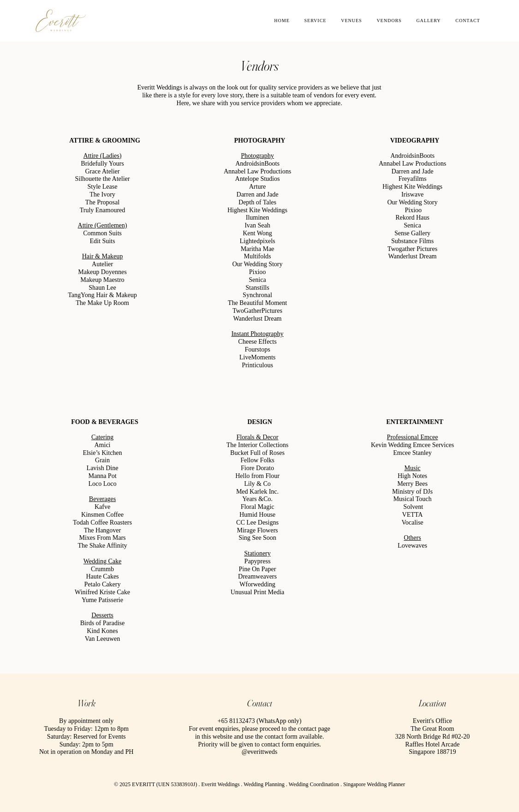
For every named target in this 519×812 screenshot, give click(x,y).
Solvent (413, 507)
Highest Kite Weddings (257, 210)
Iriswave (412, 194)
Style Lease (102, 187)
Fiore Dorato (257, 468)
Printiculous (257, 365)
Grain (102, 460)
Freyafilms (412, 179)
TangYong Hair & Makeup (102, 295)
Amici (102, 445)
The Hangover (102, 530)
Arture (257, 187)
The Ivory (102, 194)
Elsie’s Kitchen (102, 453)
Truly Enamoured (102, 210)
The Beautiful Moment (257, 303)
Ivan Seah (257, 225)
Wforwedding (257, 584)
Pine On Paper (257, 569)
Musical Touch (412, 499)
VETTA (412, 515)
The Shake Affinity (102, 546)
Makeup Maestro (102, 280)
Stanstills (257, 288)
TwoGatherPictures (257, 311)
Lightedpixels (257, 241)
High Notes (412, 476)
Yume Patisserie (102, 600)
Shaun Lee (102, 288)
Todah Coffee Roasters (102, 522)
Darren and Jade (257, 194)
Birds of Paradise (102, 623)
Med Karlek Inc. (257, 492)
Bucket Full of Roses (257, 453)
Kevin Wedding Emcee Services (412, 445)
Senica (257, 280)
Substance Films (412, 241)
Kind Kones (102, 631)
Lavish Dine (102, 468)
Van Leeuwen (102, 639)
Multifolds (257, 256)
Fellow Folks (257, 460)
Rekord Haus (412, 218)
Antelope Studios (257, 179)
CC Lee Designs (257, 522)
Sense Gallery (412, 233)
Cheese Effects (257, 342)
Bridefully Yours (102, 164)
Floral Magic (257, 507)
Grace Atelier (102, 171)
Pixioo (257, 272)
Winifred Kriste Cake (102, 592)
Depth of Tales (257, 202)
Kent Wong (257, 233)
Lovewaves (412, 546)
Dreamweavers (257, 576)
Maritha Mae (257, 249)
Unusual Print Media (257, 592)
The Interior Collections (257, 445)
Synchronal (257, 295)
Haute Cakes (102, 576)
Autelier (102, 264)
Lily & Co (257, 484)
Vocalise (412, 522)
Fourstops (257, 349)
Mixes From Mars (102, 538)
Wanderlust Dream (257, 319)
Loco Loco (102, 484)
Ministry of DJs (412, 492)
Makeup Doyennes (102, 272)
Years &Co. (257, 499)
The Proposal (102, 202)
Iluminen (257, 218)
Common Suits (102, 233)
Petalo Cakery (102, 584)
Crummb (102, 569)
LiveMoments (257, 357)
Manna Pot (102, 476)
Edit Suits (102, 241)
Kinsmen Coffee (102, 515)
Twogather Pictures (412, 249)
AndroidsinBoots (257, 164)
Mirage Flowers (257, 530)
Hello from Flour (257, 476)
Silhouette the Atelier (102, 179)
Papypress (257, 561)
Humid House (257, 515)
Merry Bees (412, 484)
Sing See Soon (257, 538)
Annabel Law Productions (257, 171)
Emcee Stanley (412, 453)
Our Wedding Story (257, 264)
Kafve (102, 507)
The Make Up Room (102, 303)
